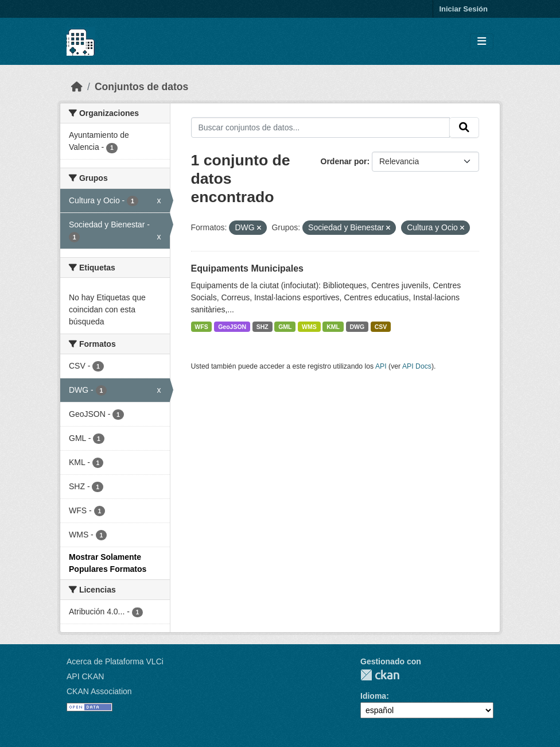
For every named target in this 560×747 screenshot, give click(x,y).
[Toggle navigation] (482, 42)
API (381, 366)
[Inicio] (77, 87)
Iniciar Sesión (463, 9)
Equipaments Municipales (247, 268)
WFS (201, 327)
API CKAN (85, 676)
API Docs (417, 366)
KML (333, 327)
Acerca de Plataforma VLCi (115, 661)
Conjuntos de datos (141, 87)
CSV (381, 327)
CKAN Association (99, 691)
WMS (309, 327)
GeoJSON (232, 327)
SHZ (262, 327)
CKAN (380, 675)
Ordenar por (344, 161)
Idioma (373, 696)
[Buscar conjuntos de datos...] (321, 127)
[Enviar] (464, 127)
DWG (357, 327)
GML (285, 327)
